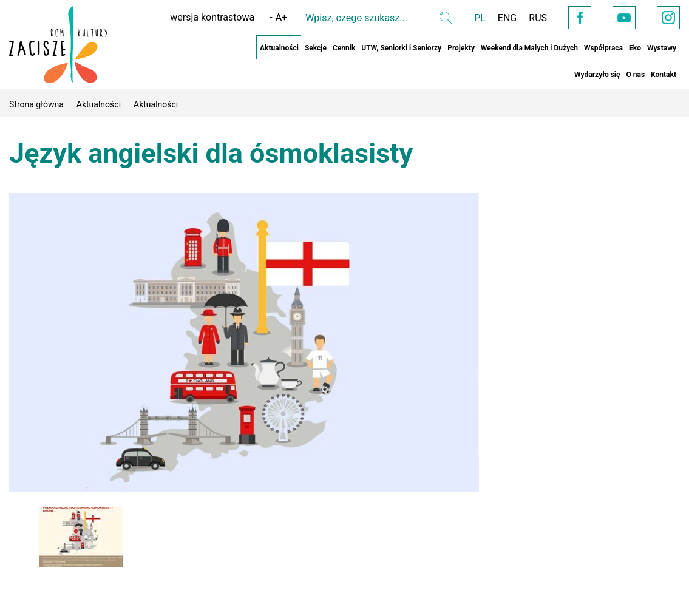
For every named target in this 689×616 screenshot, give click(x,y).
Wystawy (662, 48)
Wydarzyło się (597, 75)
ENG (507, 18)
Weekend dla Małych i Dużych (529, 48)
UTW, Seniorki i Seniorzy (401, 48)
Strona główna (36, 104)
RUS (538, 18)
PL (480, 18)
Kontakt (664, 75)
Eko (635, 48)
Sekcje (316, 48)
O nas (635, 75)
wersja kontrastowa (212, 17)
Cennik (344, 48)
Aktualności (279, 48)
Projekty (461, 48)
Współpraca (603, 48)
